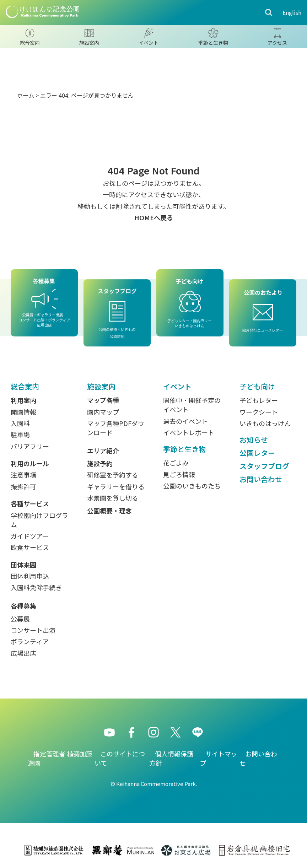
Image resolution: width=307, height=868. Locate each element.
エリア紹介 (103, 451)
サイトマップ (219, 758)
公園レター (257, 453)
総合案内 (25, 386)
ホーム (26, 95)
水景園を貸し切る (113, 498)
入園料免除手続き (36, 587)
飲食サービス (30, 547)
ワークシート (259, 412)
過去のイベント (185, 421)
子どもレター (259, 400)
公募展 (20, 619)
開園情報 (23, 412)
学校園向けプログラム (39, 520)
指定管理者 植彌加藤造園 (60, 758)
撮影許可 (23, 486)
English (292, 12)
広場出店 (23, 653)
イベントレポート (189, 432)
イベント (177, 386)
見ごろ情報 (179, 474)
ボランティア (30, 641)
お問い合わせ (261, 479)
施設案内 (101, 386)
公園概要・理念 (109, 511)
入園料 (20, 423)
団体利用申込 (30, 576)
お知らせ (254, 440)
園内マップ (103, 412)
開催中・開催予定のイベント (192, 405)
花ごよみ (176, 463)
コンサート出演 (33, 630)
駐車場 (20, 435)
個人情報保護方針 (171, 758)
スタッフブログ (264, 466)
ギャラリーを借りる (116, 486)
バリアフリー (30, 446)
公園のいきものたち (192, 486)
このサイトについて (120, 758)
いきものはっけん (265, 423)
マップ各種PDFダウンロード (116, 428)
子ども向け (257, 386)
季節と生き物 (184, 449)
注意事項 (23, 475)
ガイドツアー (30, 536)
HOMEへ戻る (154, 217)
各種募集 (23, 606)
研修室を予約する (113, 475)
